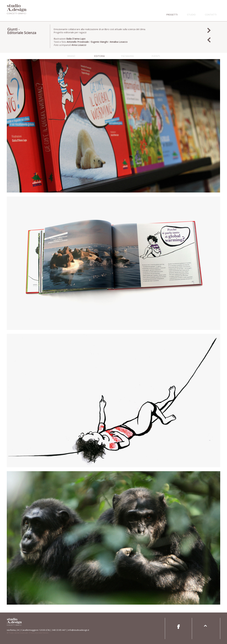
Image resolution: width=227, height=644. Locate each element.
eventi (156, 56)
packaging (128, 56)
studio (191, 14)
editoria (99, 56)
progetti (172, 14)
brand (71, 56)
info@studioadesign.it (79, 630)
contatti (211, 14)
